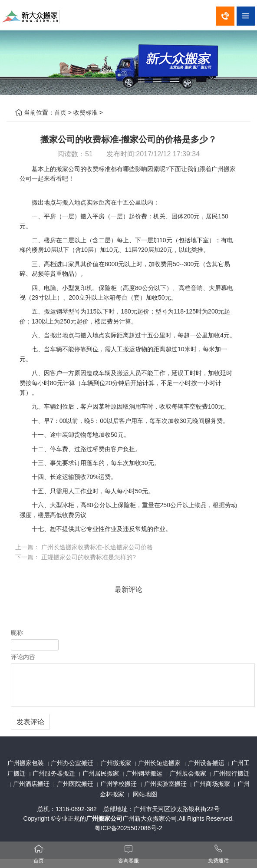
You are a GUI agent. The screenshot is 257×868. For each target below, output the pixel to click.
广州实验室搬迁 (165, 784)
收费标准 (86, 112)
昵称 (17, 633)
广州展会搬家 (188, 773)
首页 (60, 112)
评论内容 (23, 657)
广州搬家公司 (104, 818)
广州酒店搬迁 (31, 784)
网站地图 (145, 794)
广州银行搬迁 (231, 773)
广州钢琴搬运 (144, 773)
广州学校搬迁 (119, 784)
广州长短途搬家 (159, 763)
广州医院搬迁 (75, 784)
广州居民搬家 (101, 773)
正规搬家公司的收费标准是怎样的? (89, 557)
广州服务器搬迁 (54, 773)
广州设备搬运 (206, 763)
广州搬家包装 (26, 763)
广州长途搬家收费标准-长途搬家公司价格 (97, 547)
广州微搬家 (116, 763)
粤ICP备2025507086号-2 (128, 828)
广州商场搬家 (212, 784)
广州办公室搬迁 (72, 763)
